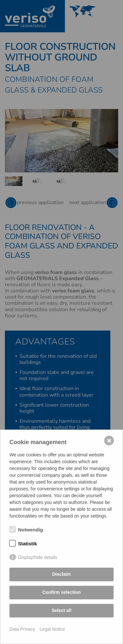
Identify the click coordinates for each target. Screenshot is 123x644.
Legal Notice (52, 629)
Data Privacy (22, 629)
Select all (62, 610)
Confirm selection (61, 592)
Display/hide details (38, 557)
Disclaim (62, 574)
